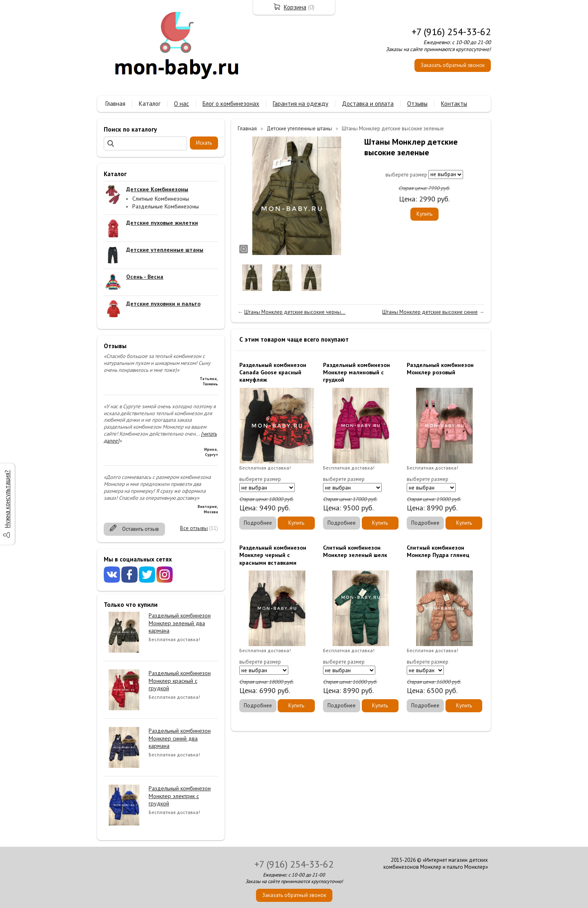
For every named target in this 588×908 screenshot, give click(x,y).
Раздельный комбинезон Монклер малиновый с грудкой (356, 372)
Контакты (454, 104)
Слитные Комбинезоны (161, 199)
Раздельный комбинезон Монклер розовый (440, 369)
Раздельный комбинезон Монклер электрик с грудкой (180, 796)
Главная (115, 104)
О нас (182, 104)
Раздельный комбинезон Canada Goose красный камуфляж (273, 372)
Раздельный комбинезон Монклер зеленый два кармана (180, 623)
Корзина (295, 7)
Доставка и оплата (368, 104)
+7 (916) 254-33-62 (451, 32)
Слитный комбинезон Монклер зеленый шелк (355, 551)
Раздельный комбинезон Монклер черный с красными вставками (273, 555)
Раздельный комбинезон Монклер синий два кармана (180, 738)
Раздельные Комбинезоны (166, 206)
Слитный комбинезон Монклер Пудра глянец (438, 551)
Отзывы (417, 104)
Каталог (150, 104)
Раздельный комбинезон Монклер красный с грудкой (180, 680)
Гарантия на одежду (301, 104)
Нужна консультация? (7, 499)
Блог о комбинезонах (231, 104)
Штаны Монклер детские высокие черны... (295, 312)
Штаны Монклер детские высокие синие (430, 312)
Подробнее (258, 523)
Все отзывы (194, 528)
